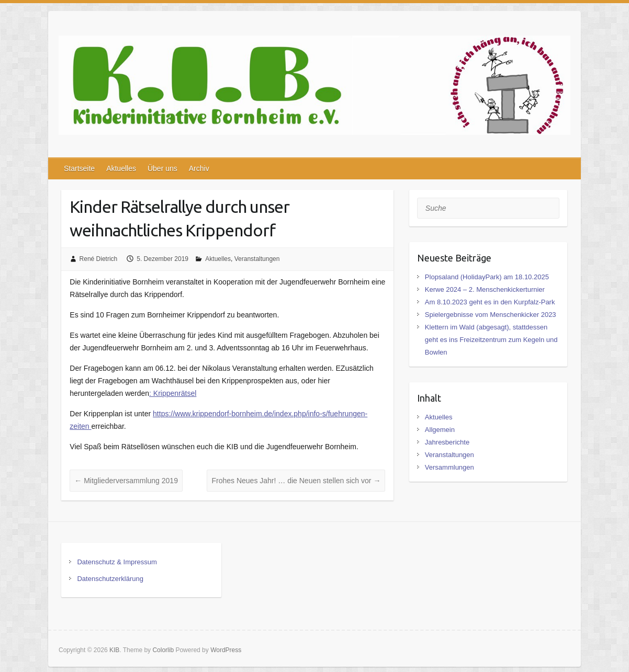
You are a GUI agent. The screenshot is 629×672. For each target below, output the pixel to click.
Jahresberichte (447, 442)
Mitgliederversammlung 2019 (126, 481)
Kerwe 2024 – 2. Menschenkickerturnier (485, 289)
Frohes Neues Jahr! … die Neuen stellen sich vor (296, 481)
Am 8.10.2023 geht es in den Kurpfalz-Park (490, 302)
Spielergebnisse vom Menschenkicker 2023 (491, 315)
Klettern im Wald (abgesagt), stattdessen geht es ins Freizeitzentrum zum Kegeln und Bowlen (491, 340)
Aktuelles (121, 168)
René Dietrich (99, 259)
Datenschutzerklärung (110, 579)
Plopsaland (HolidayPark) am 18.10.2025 (487, 277)
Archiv (199, 168)
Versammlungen (450, 467)
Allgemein (440, 430)
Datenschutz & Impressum (117, 562)
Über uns (162, 168)
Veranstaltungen (257, 259)
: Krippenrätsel (173, 393)
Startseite (79, 168)
